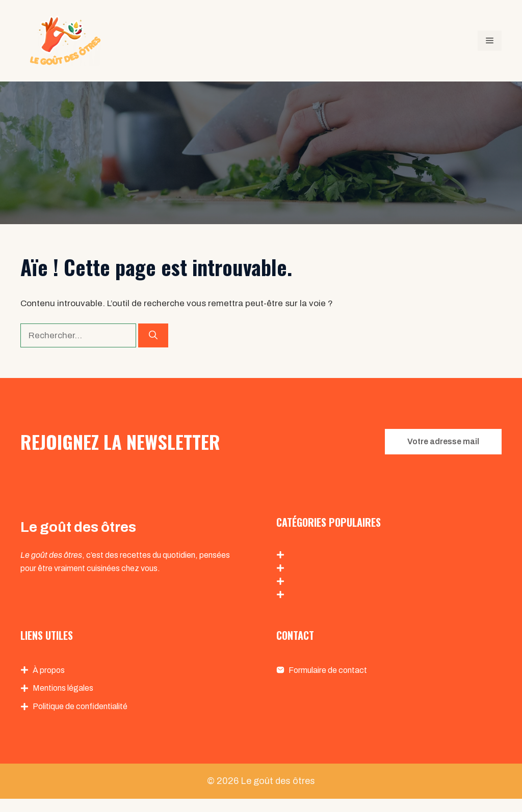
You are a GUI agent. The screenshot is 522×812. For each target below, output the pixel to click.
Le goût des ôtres (278, 781)
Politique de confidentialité (80, 706)
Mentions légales (63, 688)
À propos (49, 670)
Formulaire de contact (328, 670)
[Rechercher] (153, 336)
